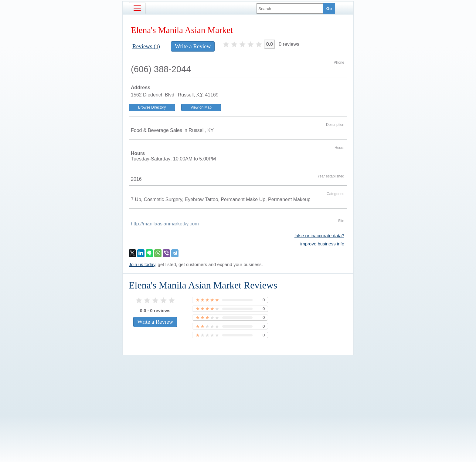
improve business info (322, 244)
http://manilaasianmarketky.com (165, 224)
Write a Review (193, 46)
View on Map (201, 107)
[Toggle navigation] (137, 8)
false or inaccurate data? (319, 236)
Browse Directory (152, 107)
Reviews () (146, 46)
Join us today (142, 264)
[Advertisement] (238, 398)
